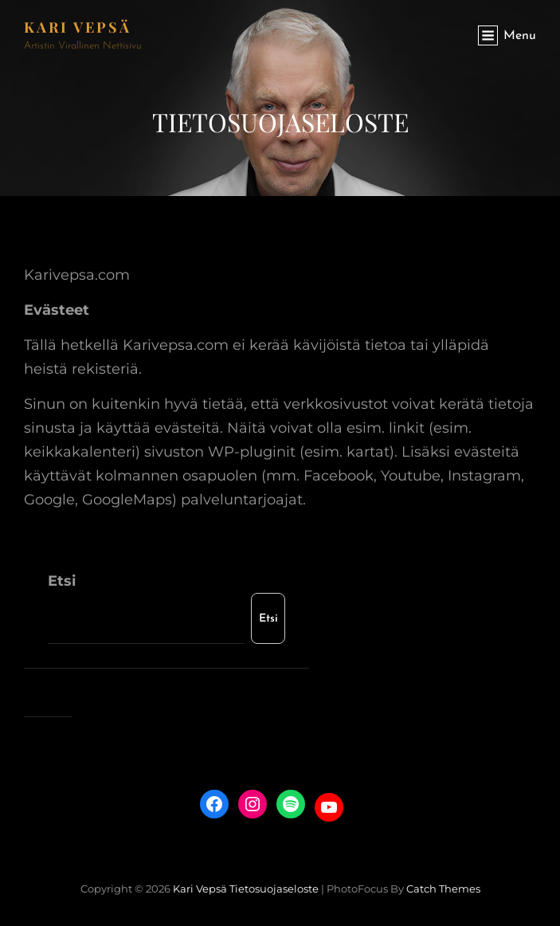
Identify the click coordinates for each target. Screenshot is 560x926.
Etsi (62, 581)
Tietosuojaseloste (274, 889)
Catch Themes (443, 889)
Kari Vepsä (78, 27)
